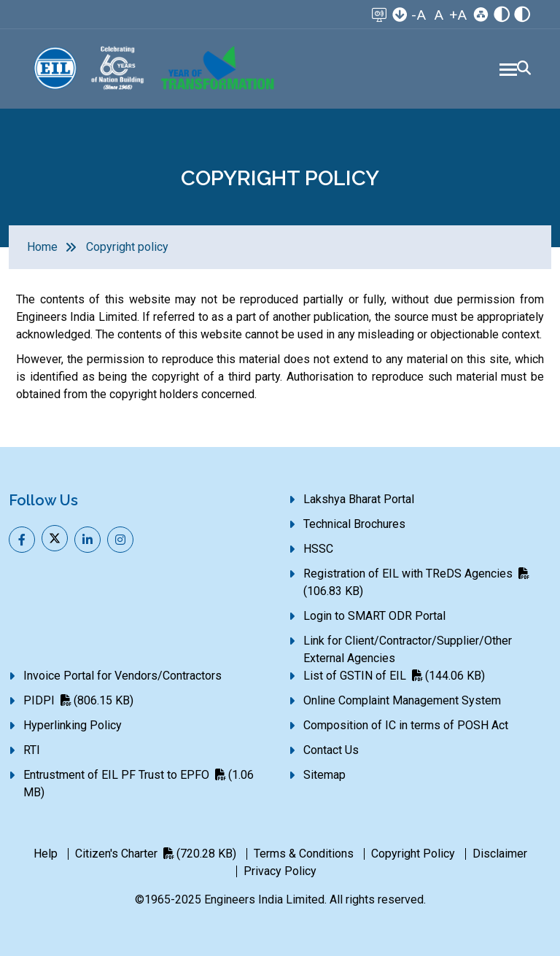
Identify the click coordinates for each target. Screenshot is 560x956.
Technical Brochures (354, 524)
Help (46, 854)
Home (42, 247)
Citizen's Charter (156, 854)
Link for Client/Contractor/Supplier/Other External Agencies (408, 649)
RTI (32, 750)
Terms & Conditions (304, 854)
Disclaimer (500, 854)
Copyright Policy (413, 854)
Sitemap (324, 775)
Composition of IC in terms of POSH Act (406, 725)
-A (419, 15)
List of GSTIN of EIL (394, 676)
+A (458, 15)
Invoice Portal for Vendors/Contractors (122, 676)
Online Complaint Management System (402, 700)
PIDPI (78, 700)
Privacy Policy (280, 871)
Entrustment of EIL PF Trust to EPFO (139, 784)
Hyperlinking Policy (73, 725)
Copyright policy (127, 247)
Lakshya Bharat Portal (359, 499)
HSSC (318, 549)
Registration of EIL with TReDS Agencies (416, 582)
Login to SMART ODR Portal (374, 616)
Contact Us (331, 750)
